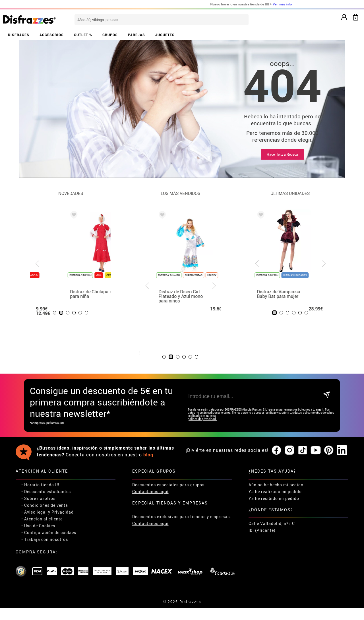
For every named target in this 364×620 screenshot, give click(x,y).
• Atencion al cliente (42, 519)
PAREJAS (136, 35)
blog (148, 455)
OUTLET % (83, 35)
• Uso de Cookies (38, 526)
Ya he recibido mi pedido (274, 498)
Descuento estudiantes (47, 492)
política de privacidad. (202, 419)
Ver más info (293, 4)
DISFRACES (19, 35)
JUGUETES (165, 35)
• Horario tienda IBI (41, 485)
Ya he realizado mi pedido (275, 492)
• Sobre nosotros (38, 498)
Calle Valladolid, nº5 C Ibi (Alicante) (272, 527)
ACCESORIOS (52, 35)
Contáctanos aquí (150, 492)
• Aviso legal (34, 512)
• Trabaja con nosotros (45, 539)
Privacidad (63, 512)
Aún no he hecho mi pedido (276, 485)
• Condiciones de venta (45, 505)
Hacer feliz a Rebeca (282, 154)
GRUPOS (110, 35)
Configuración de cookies (50, 533)
